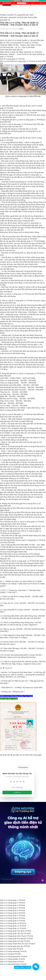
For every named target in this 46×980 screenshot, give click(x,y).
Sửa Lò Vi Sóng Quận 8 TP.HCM (13, 918)
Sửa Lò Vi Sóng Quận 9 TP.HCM (13, 921)
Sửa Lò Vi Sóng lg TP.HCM (10, 954)
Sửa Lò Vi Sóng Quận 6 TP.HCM (13, 913)
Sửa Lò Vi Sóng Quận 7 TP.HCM (13, 916)
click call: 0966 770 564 (9, 699)
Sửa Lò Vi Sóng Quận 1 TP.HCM (13, 900)
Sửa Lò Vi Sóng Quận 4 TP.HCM (13, 908)
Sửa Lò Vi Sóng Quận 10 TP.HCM (13, 923)
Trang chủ (2, 29)
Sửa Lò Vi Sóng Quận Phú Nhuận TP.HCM (16, 939)
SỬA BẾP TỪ (5, 20)
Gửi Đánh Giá (17, 793)
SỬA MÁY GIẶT (28, 15)
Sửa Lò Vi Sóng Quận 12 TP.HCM (13, 928)
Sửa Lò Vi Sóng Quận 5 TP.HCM (13, 910)
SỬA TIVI (16, 18)
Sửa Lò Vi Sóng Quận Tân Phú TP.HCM (15, 933)
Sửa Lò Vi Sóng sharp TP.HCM (12, 962)
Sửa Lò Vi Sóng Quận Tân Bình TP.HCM (16, 931)
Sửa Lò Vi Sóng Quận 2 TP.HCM (13, 903)
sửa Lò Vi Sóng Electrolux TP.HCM (13, 964)
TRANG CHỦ (5, 15)
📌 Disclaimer (23, 767)
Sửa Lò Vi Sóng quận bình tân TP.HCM (15, 946)
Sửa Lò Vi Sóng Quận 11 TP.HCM (13, 926)
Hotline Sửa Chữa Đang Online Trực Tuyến (16, 696)
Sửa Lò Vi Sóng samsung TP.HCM (13, 951)
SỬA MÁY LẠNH (6, 18)
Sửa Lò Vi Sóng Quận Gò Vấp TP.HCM (15, 941)
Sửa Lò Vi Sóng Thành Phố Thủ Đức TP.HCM (17, 944)
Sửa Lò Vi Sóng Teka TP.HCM (11, 949)
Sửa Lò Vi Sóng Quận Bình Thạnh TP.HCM (16, 936)
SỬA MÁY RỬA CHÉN (28, 18)
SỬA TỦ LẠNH (16, 15)
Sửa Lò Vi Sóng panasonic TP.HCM (14, 957)
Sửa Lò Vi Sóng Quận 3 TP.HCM (13, 905)
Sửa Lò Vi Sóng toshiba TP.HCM (12, 959)
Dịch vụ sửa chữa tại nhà (12, 29)
